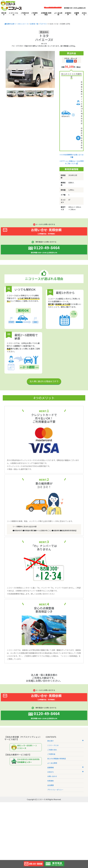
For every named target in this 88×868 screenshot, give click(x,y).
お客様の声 (68, 14)
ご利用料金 (34, 14)
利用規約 (51, 781)
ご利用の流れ (25, 14)
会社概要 (51, 785)
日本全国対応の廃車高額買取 (26, 761)
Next (53, 70)
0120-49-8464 (44, 249)
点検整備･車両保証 (46, 14)
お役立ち (84, 14)
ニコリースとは (14, 14)
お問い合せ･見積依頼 (32, 231)
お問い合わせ (52, 776)
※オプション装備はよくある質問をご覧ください (71, 162)
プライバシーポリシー (55, 790)
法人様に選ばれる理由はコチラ (44, 381)
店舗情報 (77, 14)
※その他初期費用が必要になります (71, 156)
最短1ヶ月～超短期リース (26, 747)
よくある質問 (58, 14)
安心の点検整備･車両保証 (57, 759)
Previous (7, 70)
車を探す (4, 14)
